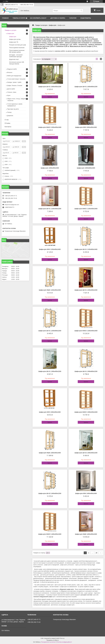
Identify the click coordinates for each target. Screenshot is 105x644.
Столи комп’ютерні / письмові (16, 79)
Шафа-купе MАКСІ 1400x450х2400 (50, 534)
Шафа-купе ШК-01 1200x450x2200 (86, 290)
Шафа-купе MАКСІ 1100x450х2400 (86, 209)
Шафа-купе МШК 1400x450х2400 (86, 534)
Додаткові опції (14, 59)
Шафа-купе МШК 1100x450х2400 (50, 290)
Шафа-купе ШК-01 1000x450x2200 (50, 87)
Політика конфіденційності (64, 642)
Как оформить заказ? (38, 18)
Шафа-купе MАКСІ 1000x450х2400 (50, 127)
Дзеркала (10, 116)
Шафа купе (52, 25)
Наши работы (86, 18)
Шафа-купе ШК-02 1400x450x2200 (86, 453)
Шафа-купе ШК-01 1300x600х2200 (86, 371)
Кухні (9, 95)
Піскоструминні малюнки (17, 48)
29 (96, 553)
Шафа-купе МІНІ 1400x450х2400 (86, 493)
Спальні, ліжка (12, 92)
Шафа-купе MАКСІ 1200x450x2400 (86, 331)
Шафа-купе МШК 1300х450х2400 (50, 453)
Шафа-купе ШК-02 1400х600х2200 (50, 493)
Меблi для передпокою (14, 76)
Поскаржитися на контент (48, 642)
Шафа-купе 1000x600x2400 (86, 168)
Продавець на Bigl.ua (52, 640)
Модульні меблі (12, 69)
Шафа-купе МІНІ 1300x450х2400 (50, 412)
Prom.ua (62, 638)
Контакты (8, 127)
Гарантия (73, 18)
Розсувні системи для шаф (18, 45)
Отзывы (7, 123)
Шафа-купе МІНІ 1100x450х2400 (50, 249)
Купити (50, 97)
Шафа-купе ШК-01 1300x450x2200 (50, 371)
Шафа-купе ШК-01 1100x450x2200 (50, 209)
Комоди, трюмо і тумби (14, 82)
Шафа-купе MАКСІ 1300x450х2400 (86, 412)
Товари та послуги (41, 25)
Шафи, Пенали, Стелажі (15, 86)
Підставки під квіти (13, 109)
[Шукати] (81, 11)
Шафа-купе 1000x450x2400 (50, 168)
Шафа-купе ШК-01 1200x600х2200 (50, 331)
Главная (5, 18)
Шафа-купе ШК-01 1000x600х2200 (86, 87)
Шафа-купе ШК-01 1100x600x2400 (86, 249)
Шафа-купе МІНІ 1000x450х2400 (86, 127)
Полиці (9, 112)
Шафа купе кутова (15, 39)
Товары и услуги (19, 18)
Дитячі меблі (11, 89)
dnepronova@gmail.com (12, 205)
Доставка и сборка (58, 18)
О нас (7, 120)
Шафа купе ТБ (14, 42)
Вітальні (10, 72)
